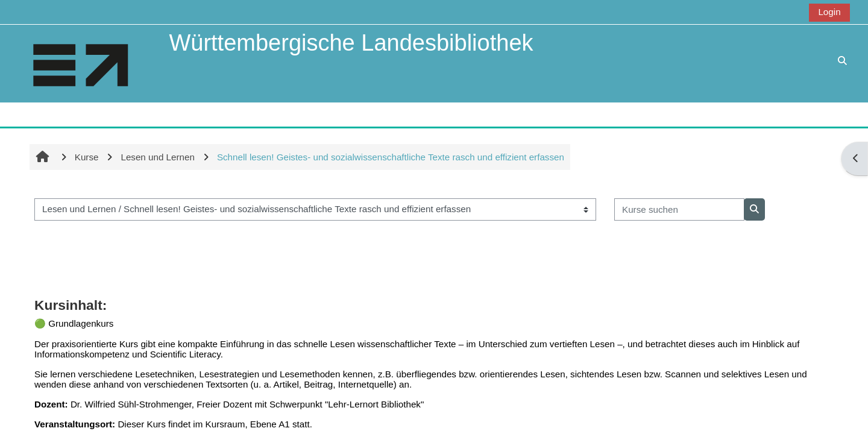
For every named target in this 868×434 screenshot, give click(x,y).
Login (829, 12)
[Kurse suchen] (679, 209)
